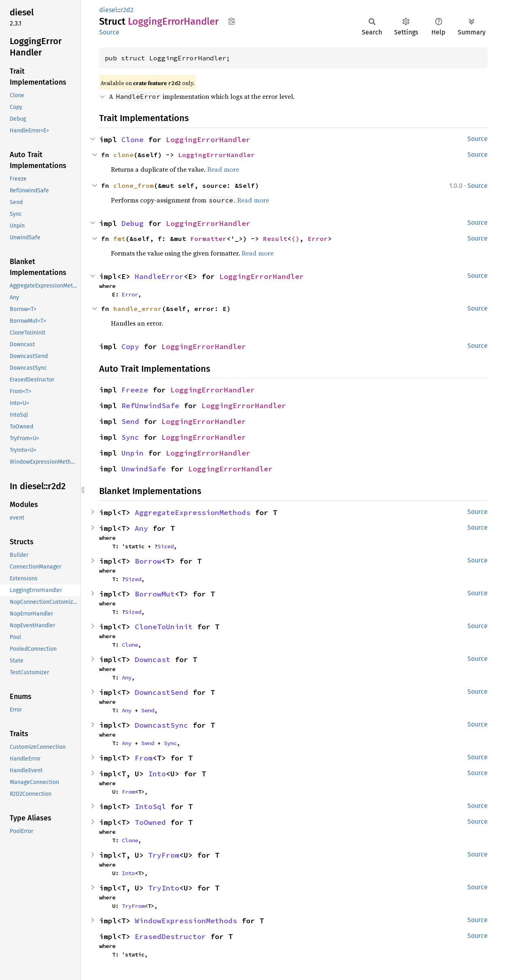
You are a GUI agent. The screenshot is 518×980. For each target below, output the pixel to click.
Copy (130, 346)
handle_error (138, 309)
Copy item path (232, 21)
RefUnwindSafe (150, 406)
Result (275, 239)
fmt (119, 239)
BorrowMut (155, 594)
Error (318, 239)
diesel (108, 10)
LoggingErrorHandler (208, 140)
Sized (166, 546)
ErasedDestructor (170, 936)
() (295, 239)
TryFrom (164, 855)
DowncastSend (161, 692)
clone (123, 155)
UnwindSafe (144, 469)
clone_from (134, 185)
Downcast (153, 659)
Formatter (208, 239)
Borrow (148, 561)
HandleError (159, 276)
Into (157, 774)
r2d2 (127, 10)
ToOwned (150, 822)
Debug (133, 223)
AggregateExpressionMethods (193, 512)
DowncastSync (161, 725)
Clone (133, 140)
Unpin (133, 453)
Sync (130, 437)
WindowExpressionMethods (186, 921)
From (144, 758)
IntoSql (150, 806)
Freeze (135, 390)
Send (130, 421)
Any (141, 528)
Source (109, 32)
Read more (223, 169)
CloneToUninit (164, 627)
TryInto (164, 888)
